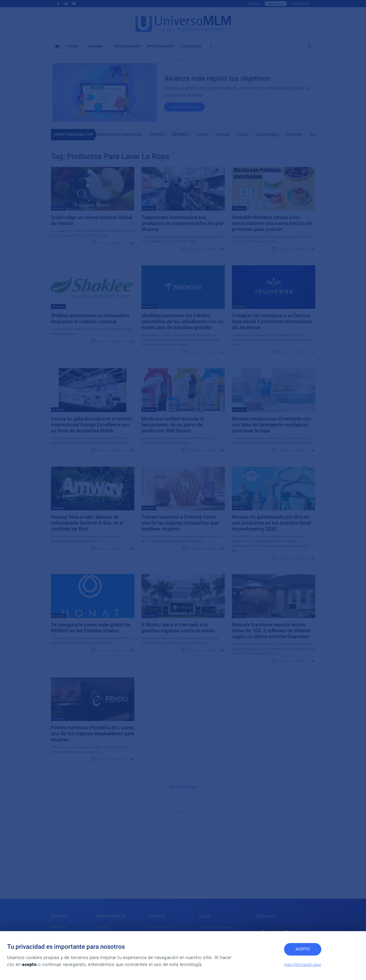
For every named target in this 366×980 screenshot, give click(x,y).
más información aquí (303, 965)
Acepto (303, 949)
